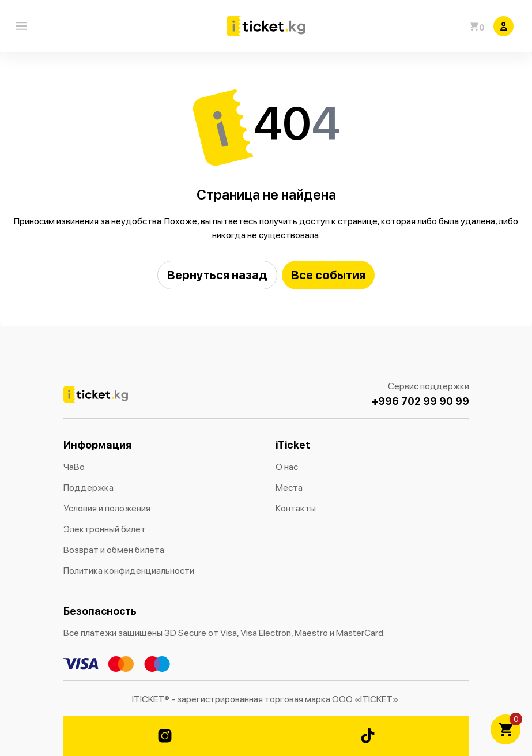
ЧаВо (74, 467)
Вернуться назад (217, 275)
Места (289, 488)
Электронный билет (105, 529)
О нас (287, 467)
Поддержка (88, 488)
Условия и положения (107, 508)
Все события (328, 275)
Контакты (296, 508)
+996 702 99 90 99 (420, 401)
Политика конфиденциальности (129, 571)
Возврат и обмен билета (114, 550)
